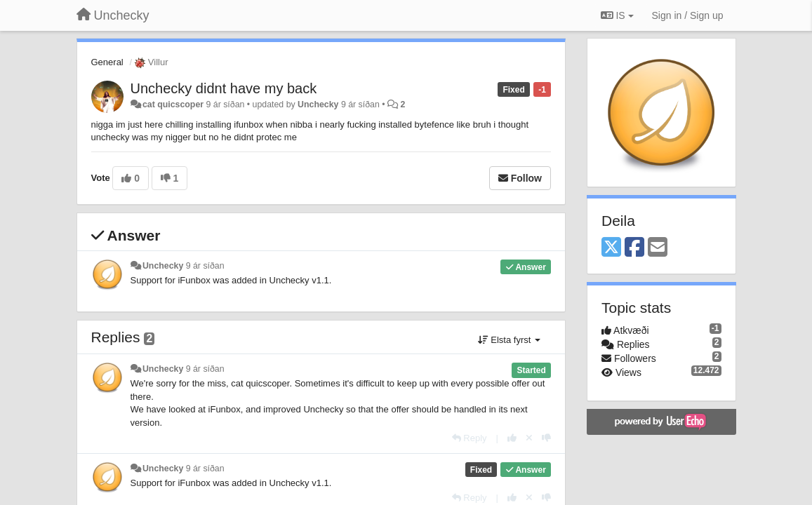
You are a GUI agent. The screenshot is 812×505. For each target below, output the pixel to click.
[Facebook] (634, 248)
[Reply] (470, 438)
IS (617, 15)
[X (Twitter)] (611, 248)
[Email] (658, 248)
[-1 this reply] (546, 438)
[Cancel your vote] (529, 438)
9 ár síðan (205, 266)
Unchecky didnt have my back (224, 88)
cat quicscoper (173, 105)
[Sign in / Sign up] (688, 15)
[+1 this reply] (512, 438)
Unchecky (318, 105)
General (107, 62)
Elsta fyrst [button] (509, 340)
